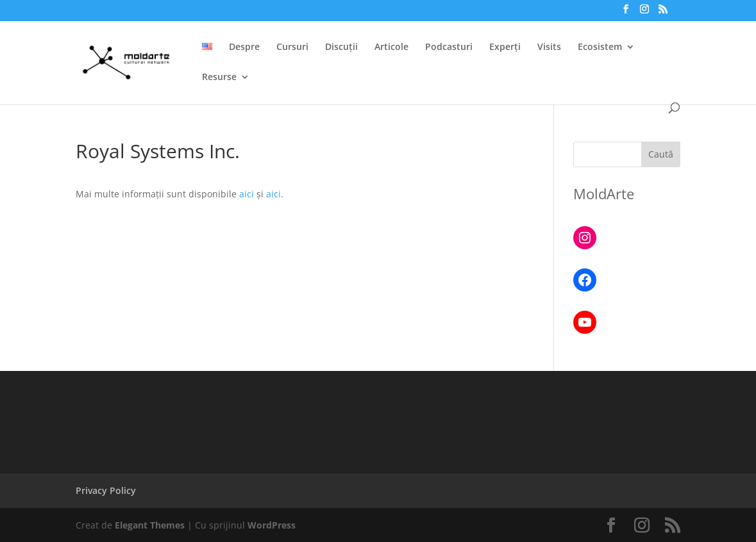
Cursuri (292, 47)
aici (248, 194)
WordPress (272, 525)
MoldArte (604, 193)
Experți (505, 47)
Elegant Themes (150, 525)
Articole (391, 47)
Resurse (219, 78)
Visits (549, 47)
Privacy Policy (106, 490)
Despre (244, 47)
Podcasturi (449, 47)
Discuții (341, 47)
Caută (661, 154)
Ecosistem (600, 47)
